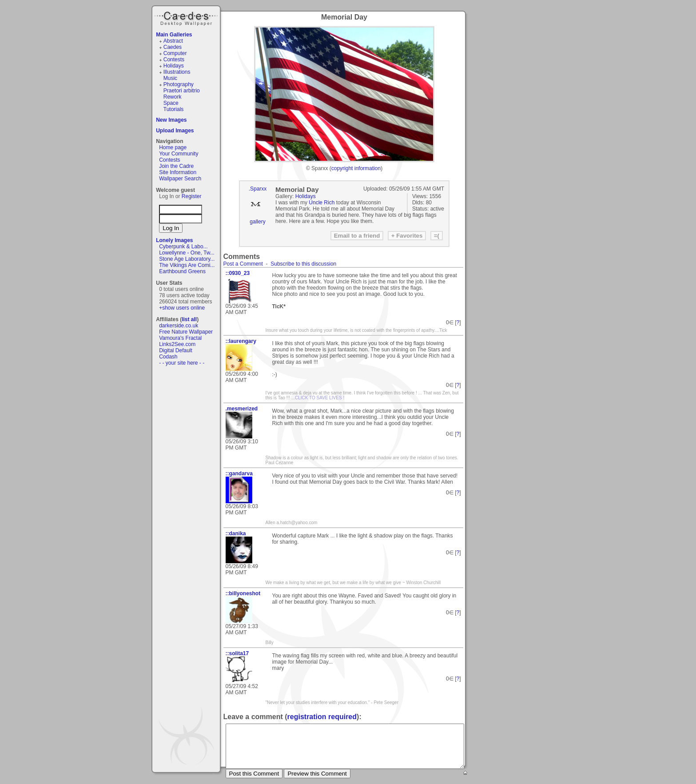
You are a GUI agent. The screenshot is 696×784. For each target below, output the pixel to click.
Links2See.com (177, 344)
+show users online (182, 308)
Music (170, 78)
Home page (173, 147)
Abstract (173, 41)
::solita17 (237, 653)
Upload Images (175, 131)
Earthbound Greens (182, 271)
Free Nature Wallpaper (186, 332)
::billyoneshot (243, 593)
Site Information (178, 172)
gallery (257, 222)
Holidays (174, 66)
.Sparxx (258, 189)
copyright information (356, 168)
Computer (175, 53)
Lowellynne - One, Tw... (187, 253)
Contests (174, 60)
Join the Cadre (176, 166)
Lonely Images (174, 240)
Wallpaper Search (180, 179)
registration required (322, 717)
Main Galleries (174, 35)
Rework (173, 97)
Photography (179, 84)
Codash (168, 357)
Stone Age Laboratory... (187, 259)
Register (192, 196)
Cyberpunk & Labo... (183, 247)
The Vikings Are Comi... (187, 265)
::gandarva (239, 474)
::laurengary (241, 341)
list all (189, 319)
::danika (236, 533)
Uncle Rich (322, 203)
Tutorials (174, 109)
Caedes (187, 17)
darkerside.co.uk (179, 326)
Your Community (179, 154)
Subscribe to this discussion (303, 264)
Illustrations (177, 72)
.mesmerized (242, 409)
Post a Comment (243, 264)
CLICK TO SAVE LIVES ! (320, 398)
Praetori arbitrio (182, 91)
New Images (171, 120)
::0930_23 (238, 273)
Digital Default (176, 350)
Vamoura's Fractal (180, 338)
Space (171, 103)
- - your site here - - (182, 363)
